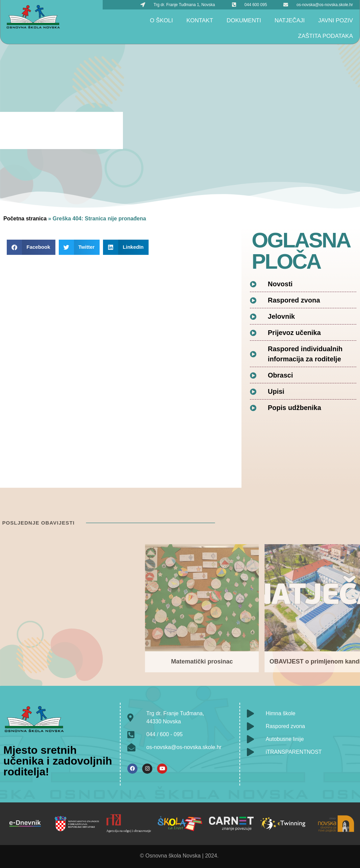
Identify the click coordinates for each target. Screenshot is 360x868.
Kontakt (200, 20)
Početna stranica (25, 219)
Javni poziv (336, 20)
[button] (31, 247)
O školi (161, 20)
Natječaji (290, 20)
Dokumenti (244, 20)
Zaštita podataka (326, 36)
